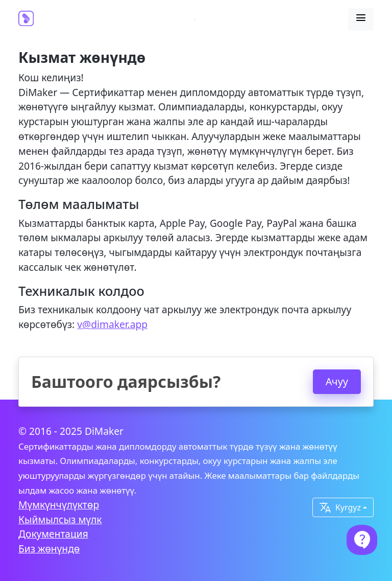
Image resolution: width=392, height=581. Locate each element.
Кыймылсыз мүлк (60, 519)
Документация (53, 534)
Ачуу (337, 381)
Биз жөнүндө (49, 549)
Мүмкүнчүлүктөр (59, 505)
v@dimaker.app (112, 324)
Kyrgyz (340, 507)
